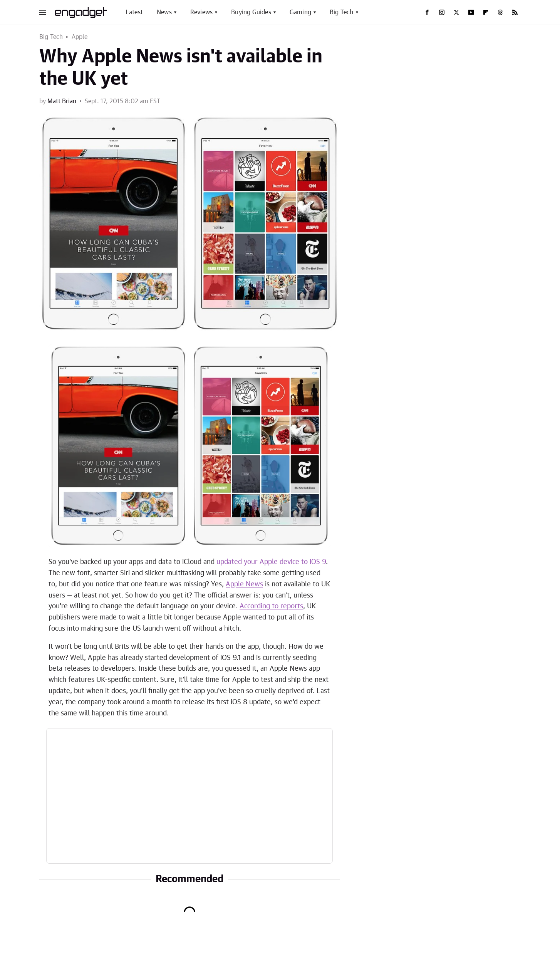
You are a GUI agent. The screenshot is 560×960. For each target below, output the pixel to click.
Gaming (300, 12)
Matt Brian (62, 101)
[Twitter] (456, 12)
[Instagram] (442, 12)
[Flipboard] (486, 12)
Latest (134, 12)
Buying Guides (251, 12)
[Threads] (500, 12)
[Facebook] (427, 12)
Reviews (201, 12)
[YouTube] (471, 12)
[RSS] (515, 12)
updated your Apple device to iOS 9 (271, 562)
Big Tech (342, 12)
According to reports (271, 606)
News (164, 12)
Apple (80, 37)
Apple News (244, 584)
